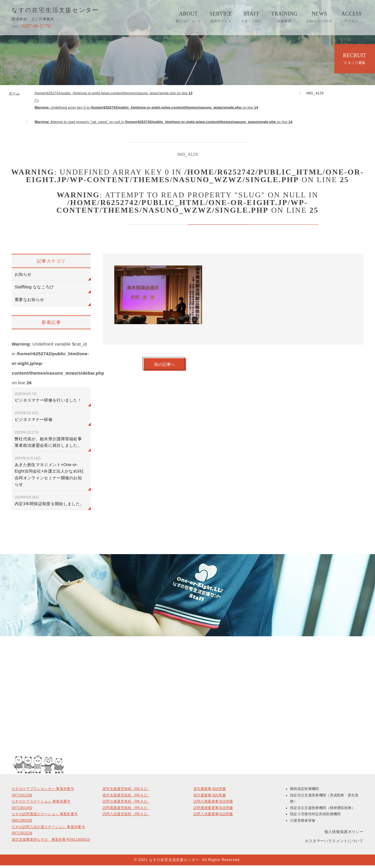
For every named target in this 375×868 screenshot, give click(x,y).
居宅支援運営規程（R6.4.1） (126, 791)
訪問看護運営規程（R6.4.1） (126, 811)
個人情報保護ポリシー (344, 834)
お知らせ (23, 277)
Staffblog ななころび (34, 289)
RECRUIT (355, 59)
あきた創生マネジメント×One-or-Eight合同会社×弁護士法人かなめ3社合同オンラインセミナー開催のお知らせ (49, 474)
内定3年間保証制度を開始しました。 (49, 503)
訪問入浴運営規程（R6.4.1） (126, 817)
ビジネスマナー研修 (34, 419)
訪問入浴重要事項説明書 (213, 817)
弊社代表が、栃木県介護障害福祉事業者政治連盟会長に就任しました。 (48, 442)
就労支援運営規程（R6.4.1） (126, 798)
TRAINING (284, 17)
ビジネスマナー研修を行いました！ (48, 400)
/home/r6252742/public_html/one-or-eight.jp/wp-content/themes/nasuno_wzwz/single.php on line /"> (168, 109)
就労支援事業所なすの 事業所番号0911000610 (51, 842)
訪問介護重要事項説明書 (213, 804)
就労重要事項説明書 (210, 798)
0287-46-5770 (31, 26)
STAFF (252, 17)
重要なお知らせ (29, 302)
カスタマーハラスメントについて (334, 844)
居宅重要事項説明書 (210, 791)
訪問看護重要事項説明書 (213, 811)
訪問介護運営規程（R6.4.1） (126, 804)
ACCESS (352, 17)
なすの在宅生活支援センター (56, 10)
